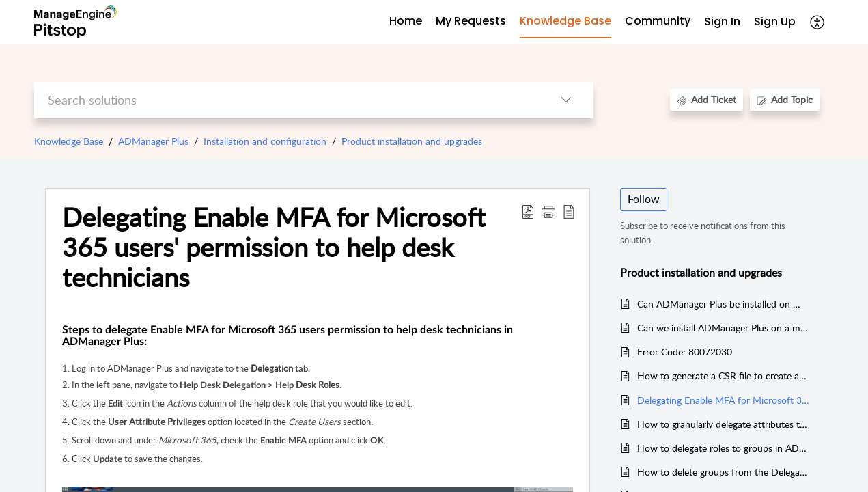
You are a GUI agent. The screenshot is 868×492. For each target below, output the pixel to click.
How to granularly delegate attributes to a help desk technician (724, 424)
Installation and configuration (265, 141)
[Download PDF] (528, 211)
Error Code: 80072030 (685, 352)
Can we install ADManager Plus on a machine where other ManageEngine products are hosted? (724, 328)
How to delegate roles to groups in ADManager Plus (724, 448)
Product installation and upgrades (412, 141)
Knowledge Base (69, 141)
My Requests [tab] (471, 21)
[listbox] (566, 100)
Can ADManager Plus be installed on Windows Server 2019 (724, 304)
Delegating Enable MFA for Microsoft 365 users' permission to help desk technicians (274, 247)
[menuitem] (722, 22)
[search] (286, 100)
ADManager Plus (153, 141)
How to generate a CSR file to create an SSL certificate (724, 375)
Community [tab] (658, 21)
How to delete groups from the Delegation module (724, 472)
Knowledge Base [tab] (565, 21)
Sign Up (775, 22)
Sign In (722, 22)
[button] (548, 211)
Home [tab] (406, 21)
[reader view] (569, 211)
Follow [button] (644, 199)
